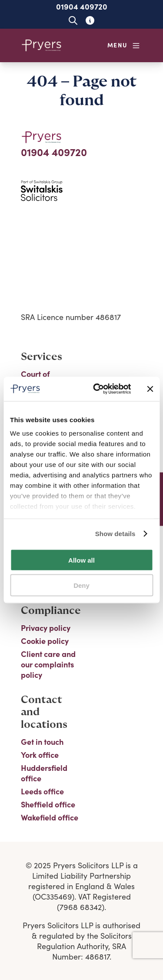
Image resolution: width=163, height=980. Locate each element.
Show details (115, 534)
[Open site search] (73, 20)
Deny (81, 585)
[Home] (42, 45)
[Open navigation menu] (124, 45)
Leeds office (42, 791)
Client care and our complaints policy (48, 664)
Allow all (81, 560)
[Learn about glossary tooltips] (90, 20)
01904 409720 (82, 7)
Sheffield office (48, 804)
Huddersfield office (44, 773)
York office (40, 755)
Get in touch (42, 742)
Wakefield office (50, 817)
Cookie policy (45, 641)
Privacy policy (46, 628)
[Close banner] (150, 389)
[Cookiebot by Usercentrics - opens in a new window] (97, 389)
